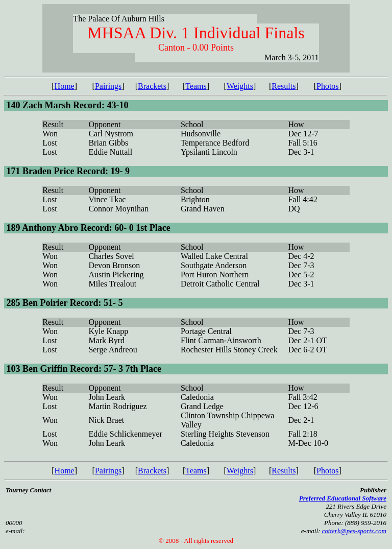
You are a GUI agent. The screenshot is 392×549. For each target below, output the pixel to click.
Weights (240, 86)
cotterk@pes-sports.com (354, 531)
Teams (196, 86)
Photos (328, 86)
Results (284, 86)
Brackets (152, 86)
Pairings (108, 86)
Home (65, 86)
